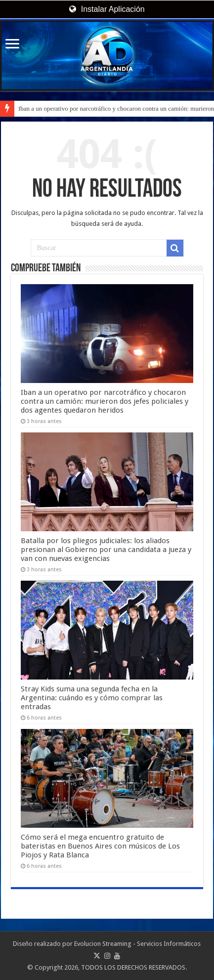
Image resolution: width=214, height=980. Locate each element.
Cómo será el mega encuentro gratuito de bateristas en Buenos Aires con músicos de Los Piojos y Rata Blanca (100, 846)
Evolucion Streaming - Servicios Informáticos (137, 944)
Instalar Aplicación (107, 9)
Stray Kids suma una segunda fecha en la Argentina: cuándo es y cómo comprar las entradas (92, 698)
